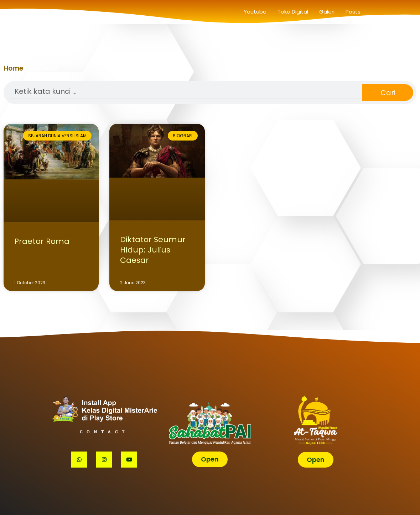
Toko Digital (293, 12)
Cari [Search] (388, 93)
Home (13, 68)
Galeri (327, 12)
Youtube (255, 12)
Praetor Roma (42, 241)
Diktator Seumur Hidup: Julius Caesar (153, 250)
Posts (353, 12)
